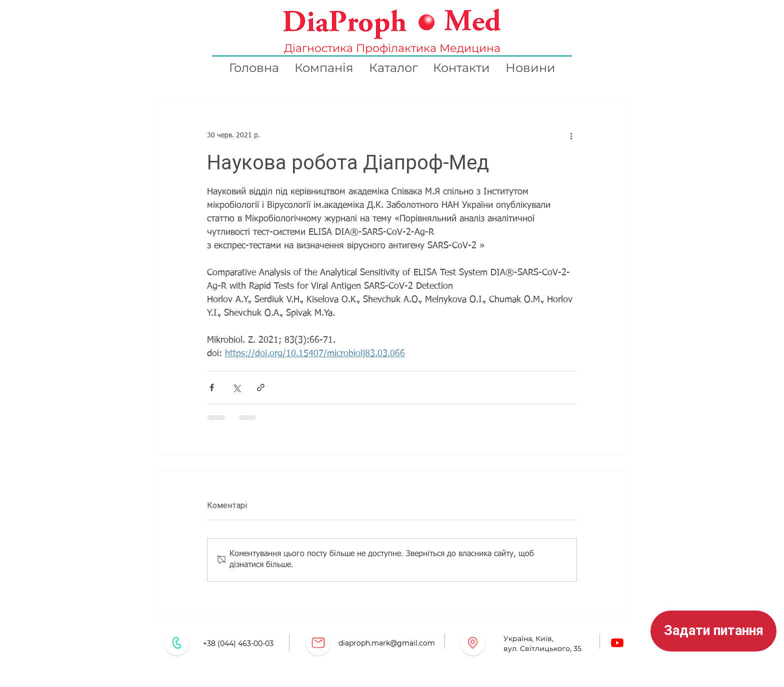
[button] (713, 631)
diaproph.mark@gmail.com (387, 643)
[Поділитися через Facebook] (212, 387)
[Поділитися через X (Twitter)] (236, 387)
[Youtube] (617, 643)
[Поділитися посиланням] (261, 387)
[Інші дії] (571, 135)
